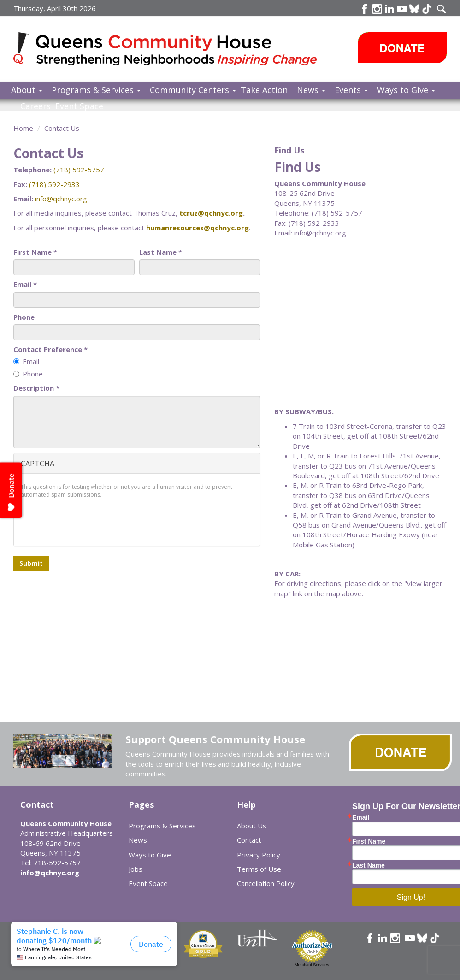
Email (25, 284)
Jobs (136, 869)
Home (23, 128)
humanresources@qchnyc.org (198, 228)
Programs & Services (96, 90)
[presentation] (91, 521)
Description (36, 388)
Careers (35, 106)
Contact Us (62, 128)
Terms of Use (259, 869)
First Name (35, 252)
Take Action (264, 90)
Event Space (79, 106)
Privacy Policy (259, 855)
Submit (31, 563)
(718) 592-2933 (54, 184)
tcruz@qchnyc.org (211, 213)
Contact (249, 840)
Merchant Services (312, 965)
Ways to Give (406, 90)
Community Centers (193, 90)
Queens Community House (178, 50)
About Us (252, 826)
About (27, 90)
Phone (24, 317)
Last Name (161, 252)
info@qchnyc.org (61, 199)
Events (351, 90)
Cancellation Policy (266, 883)
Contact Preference (50, 349)
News (311, 90)
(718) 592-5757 (79, 170)
